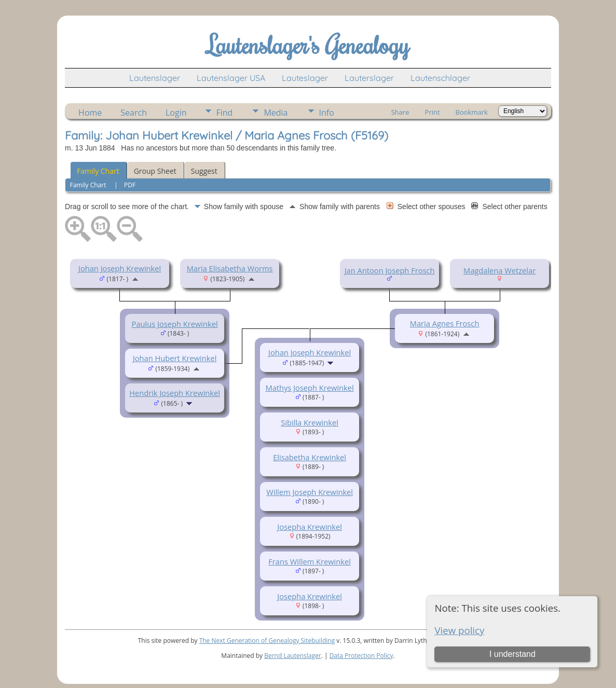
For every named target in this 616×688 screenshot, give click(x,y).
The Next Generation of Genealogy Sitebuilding (267, 641)
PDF (130, 185)
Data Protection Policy (361, 656)
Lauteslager (305, 78)
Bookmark (472, 112)
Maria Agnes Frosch (445, 323)
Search (134, 113)
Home (90, 113)
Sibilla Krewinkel (310, 422)
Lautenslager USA (231, 78)
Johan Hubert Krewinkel (175, 358)
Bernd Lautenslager (292, 656)
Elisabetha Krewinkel (310, 457)
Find (225, 113)
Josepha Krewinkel (310, 527)
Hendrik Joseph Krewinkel (175, 393)
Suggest (204, 171)
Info (327, 113)
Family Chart (98, 171)
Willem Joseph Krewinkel (310, 492)
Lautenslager (155, 78)
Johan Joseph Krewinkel (120, 268)
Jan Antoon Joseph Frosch (390, 270)
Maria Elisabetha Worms (230, 268)
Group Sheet (155, 171)
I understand (512, 654)
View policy (459, 630)
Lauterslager (369, 78)
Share (400, 112)
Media (276, 113)
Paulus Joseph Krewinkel (175, 324)
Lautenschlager (440, 78)
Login (176, 113)
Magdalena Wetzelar (499, 270)
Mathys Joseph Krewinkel (309, 388)
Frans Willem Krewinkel (310, 561)
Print (433, 112)
